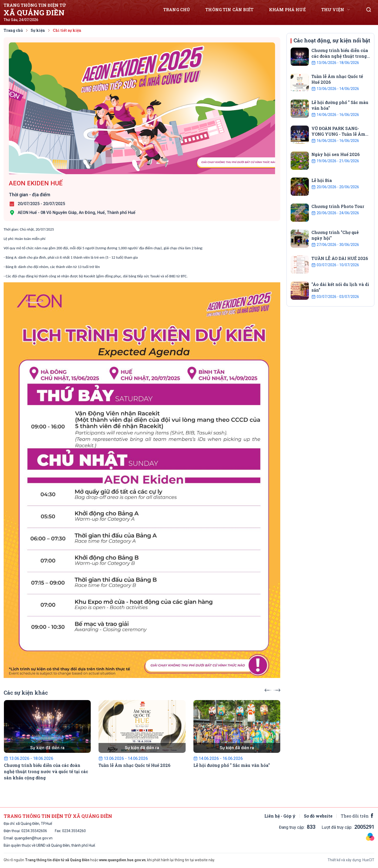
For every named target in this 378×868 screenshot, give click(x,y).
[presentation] (268, 689)
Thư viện (333, 9)
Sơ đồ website (318, 816)
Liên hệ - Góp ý (280, 816)
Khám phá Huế (287, 9)
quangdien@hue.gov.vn (33, 838)
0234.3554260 (33, 831)
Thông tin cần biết (229, 9)
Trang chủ (177, 9)
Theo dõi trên (358, 816)
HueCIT (368, 860)
